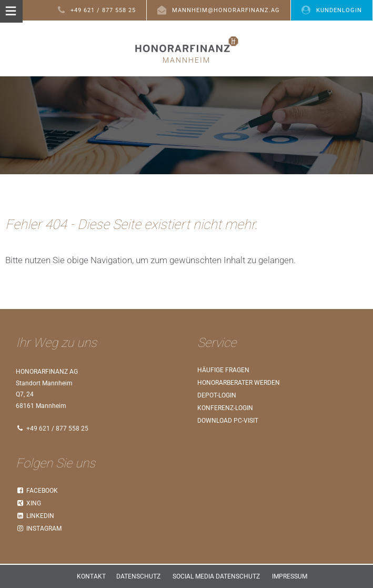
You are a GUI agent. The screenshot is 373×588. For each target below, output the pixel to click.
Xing (28, 503)
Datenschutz (138, 576)
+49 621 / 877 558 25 (97, 10)
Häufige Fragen (223, 370)
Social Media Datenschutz (216, 576)
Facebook (37, 491)
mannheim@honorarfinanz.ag (219, 10)
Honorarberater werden (239, 383)
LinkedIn (35, 516)
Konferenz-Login (225, 408)
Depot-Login (217, 395)
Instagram (39, 529)
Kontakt (91, 576)
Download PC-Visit (228, 421)
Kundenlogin (332, 10)
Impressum (290, 576)
